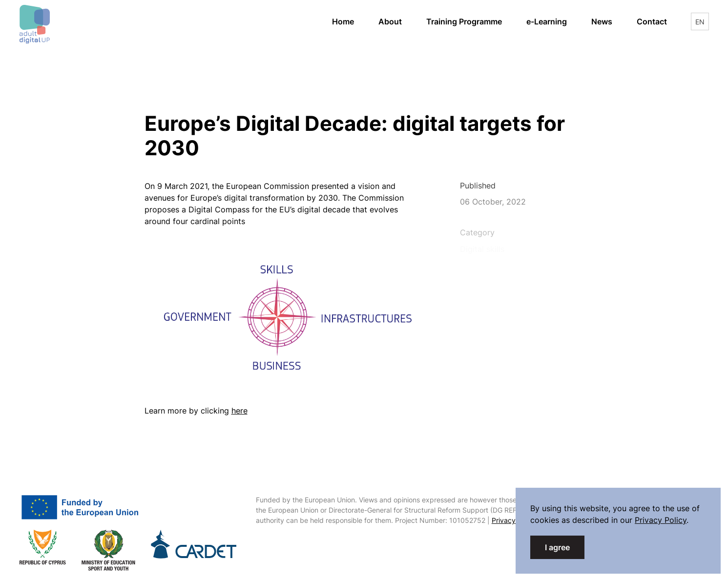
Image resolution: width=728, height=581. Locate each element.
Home (343, 21)
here (239, 411)
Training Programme (464, 21)
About (390, 21)
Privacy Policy (514, 520)
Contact (652, 21)
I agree (557, 547)
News (602, 21)
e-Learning (553, 21)
